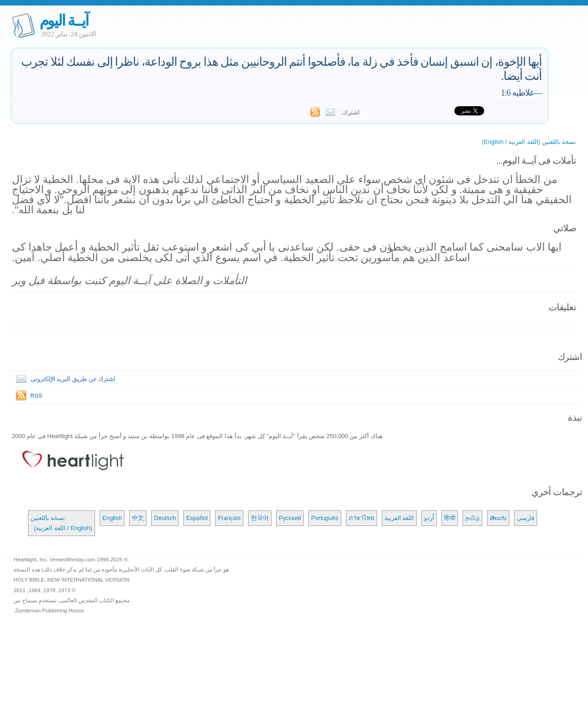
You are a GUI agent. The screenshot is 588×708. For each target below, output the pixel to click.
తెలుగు (498, 518)
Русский (290, 518)
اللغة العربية (399, 518)
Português (325, 518)
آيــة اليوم (64, 20)
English (112, 518)
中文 (138, 518)
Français (229, 518)
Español (197, 518)
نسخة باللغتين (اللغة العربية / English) (529, 142)
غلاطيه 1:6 (517, 93)
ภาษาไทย (362, 518)
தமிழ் (472, 518)
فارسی (526, 518)
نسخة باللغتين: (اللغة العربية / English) (62, 523)
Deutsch (165, 518)
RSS (37, 396)
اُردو (429, 518)
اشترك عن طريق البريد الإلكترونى (64, 379)
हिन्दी (450, 518)
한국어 (260, 518)
